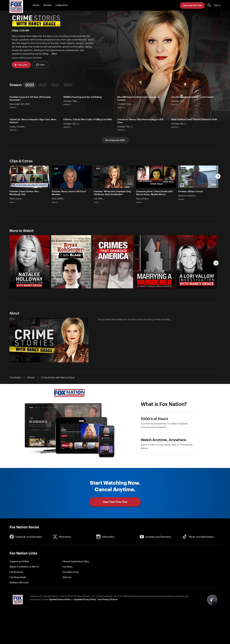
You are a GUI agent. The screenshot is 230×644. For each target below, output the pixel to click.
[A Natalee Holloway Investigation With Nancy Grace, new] (29, 291)
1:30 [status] (140, 169)
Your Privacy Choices (107, 603)
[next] (218, 177)
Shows (31, 381)
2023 (30, 85)
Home (36, 5)
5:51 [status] (98, 169)
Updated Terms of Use (60, 603)
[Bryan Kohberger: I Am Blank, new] (71, 291)
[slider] (115, 189)
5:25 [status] (183, 169)
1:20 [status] (56, 169)
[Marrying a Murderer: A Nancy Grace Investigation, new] (155, 291)
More (54, 54)
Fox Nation (15, 381)
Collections (61, 5)
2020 (68, 85)
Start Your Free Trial (192, 5)
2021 (55, 85)
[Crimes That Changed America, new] (113, 291)
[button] (209, 5)
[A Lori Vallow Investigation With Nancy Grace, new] (197, 291)
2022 (43, 85)
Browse (47, 5)
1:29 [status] (14, 169)
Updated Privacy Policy (85, 603)
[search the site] (209, 5)
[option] (31, 189)
